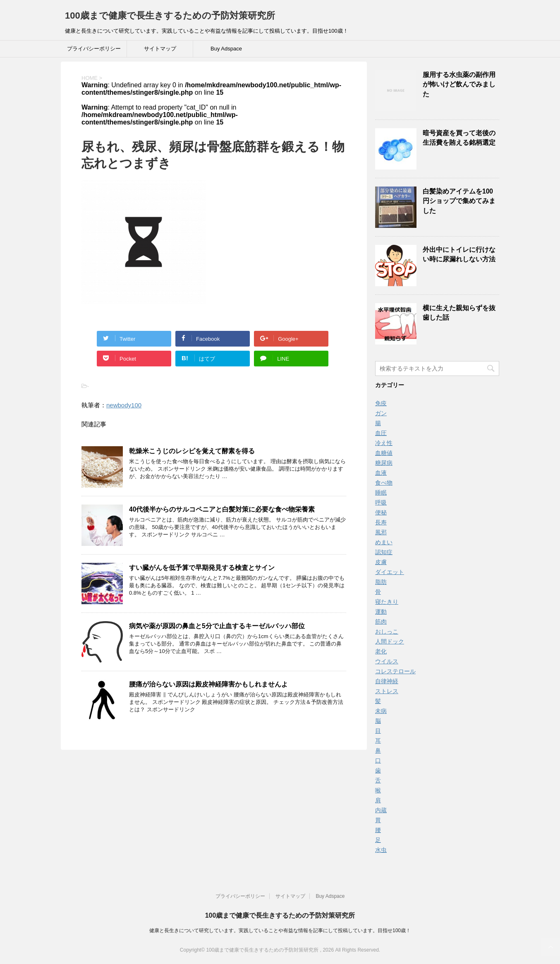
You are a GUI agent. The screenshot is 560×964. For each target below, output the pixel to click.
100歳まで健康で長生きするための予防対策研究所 (170, 16)
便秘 (381, 512)
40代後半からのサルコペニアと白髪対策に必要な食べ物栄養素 (222, 509)
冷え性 (384, 443)
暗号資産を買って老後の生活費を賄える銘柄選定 (459, 138)
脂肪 (381, 582)
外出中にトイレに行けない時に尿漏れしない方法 (459, 254)
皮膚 (381, 562)
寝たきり (387, 602)
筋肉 (381, 622)
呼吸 (381, 502)
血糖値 (384, 453)
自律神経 (387, 681)
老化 (381, 651)
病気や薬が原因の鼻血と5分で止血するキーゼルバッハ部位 (217, 626)
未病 (381, 711)
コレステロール (395, 671)
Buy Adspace (226, 49)
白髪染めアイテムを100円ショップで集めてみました (459, 201)
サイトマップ (160, 49)
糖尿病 (384, 463)
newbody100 (124, 405)
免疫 (381, 403)
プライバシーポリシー (94, 49)
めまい (384, 542)
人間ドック (390, 641)
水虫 (381, 850)
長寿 (381, 522)
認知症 (384, 552)
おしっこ (387, 632)
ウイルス (387, 661)
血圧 (381, 433)
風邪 (381, 532)
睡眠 (381, 493)
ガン (381, 413)
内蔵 (381, 810)
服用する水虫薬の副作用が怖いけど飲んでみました (459, 84)
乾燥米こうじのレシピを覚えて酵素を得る (192, 451)
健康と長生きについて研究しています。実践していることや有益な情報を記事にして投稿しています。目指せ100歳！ (280, 931)
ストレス (387, 691)
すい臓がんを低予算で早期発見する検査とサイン (202, 568)
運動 (381, 612)
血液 (381, 473)
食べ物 (384, 483)
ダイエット (390, 572)
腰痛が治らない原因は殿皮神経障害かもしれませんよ (208, 684)
